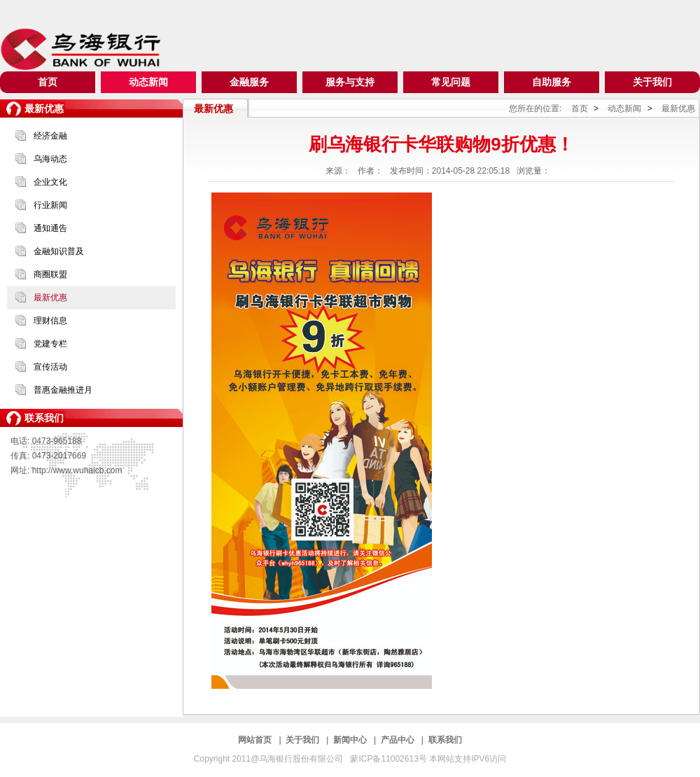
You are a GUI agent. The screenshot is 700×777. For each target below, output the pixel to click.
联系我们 (445, 740)
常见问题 (451, 82)
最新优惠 (50, 297)
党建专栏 (50, 344)
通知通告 (50, 228)
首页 (48, 82)
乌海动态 (50, 159)
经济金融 (50, 136)
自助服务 (552, 82)
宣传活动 (50, 367)
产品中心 (399, 740)
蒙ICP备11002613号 (390, 759)
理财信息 (50, 321)
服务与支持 (350, 82)
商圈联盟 (50, 274)
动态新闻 (148, 82)
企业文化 (50, 182)
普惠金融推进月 (63, 390)
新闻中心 (351, 740)
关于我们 (652, 82)
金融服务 (249, 82)
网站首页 (256, 740)
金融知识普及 (59, 251)
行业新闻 (50, 205)
